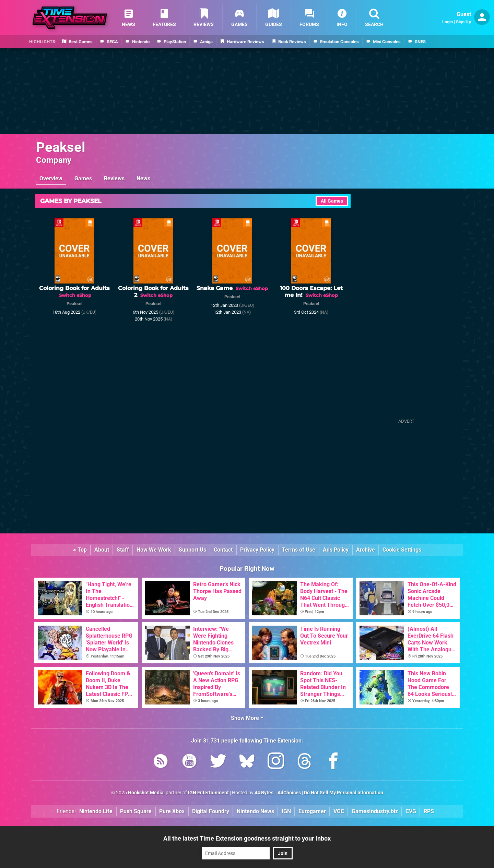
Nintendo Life (96, 811)
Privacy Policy (257, 550)
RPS (429, 811)
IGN (286, 811)
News (143, 178)
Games (83, 178)
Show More (247, 718)
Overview (51, 178)
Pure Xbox (172, 811)
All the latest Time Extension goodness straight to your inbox (247, 838)
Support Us (192, 550)
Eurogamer (312, 811)
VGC (339, 811)
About (102, 550)
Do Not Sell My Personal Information (344, 793)
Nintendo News (255, 811)
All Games (332, 201)
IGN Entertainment (208, 793)
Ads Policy (336, 550)
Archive (366, 550)
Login (448, 22)
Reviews (114, 178)
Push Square (136, 811)
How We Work (154, 550)
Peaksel (61, 147)
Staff (123, 550)
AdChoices (289, 793)
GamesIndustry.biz (375, 811)
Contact (223, 550)
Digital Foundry (211, 811)
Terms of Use (299, 550)
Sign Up (463, 22)
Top (80, 550)
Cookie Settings (402, 550)
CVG (411, 811)
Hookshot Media (146, 793)
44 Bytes (264, 793)
